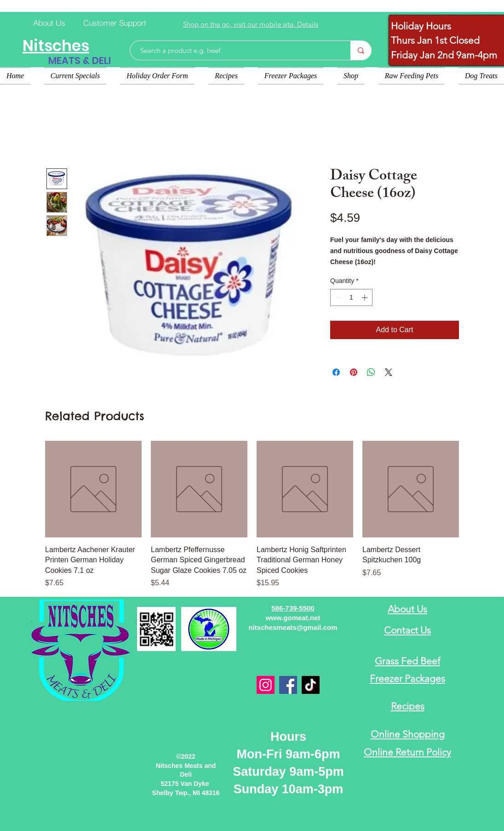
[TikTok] (311, 685)
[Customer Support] (115, 23)
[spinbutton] (351, 297)
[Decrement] (337, 297)
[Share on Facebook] (336, 372)
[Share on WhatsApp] (371, 372)
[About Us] (49, 23)
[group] (252, 515)
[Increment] (365, 297)
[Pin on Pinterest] (354, 372)
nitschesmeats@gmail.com (293, 627)
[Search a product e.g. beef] (236, 50)
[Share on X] (389, 372)
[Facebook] (288, 685)
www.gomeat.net (293, 618)
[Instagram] (266, 685)
